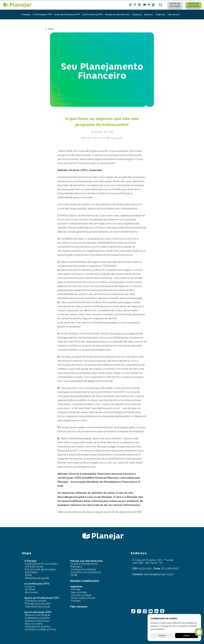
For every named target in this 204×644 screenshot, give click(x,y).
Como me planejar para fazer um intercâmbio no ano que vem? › (143, 525)
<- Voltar (50, 29)
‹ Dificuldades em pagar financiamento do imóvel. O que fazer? (60, 525)
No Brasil (30, 589)
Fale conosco (174, 14)
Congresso (160, 14)
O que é (30, 587)
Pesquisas (137, 14)
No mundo (31, 592)
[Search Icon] (161, 5)
